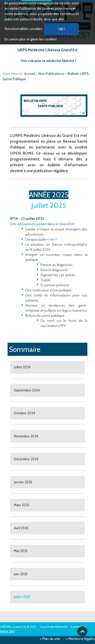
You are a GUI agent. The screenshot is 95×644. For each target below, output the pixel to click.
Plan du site (51, 639)
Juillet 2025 (22, 597)
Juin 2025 (21, 574)
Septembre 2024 (27, 390)
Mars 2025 (22, 505)
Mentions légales (82, 639)
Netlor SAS (7, 631)
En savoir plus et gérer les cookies (31, 39)
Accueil (30, 74)
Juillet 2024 (22, 367)
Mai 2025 (21, 551)
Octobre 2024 (25, 413)
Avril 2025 (21, 528)
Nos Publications (52, 74)
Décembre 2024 (26, 459)
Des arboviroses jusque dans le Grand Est (42, 224)
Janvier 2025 (23, 482)
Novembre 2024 (26, 436)
